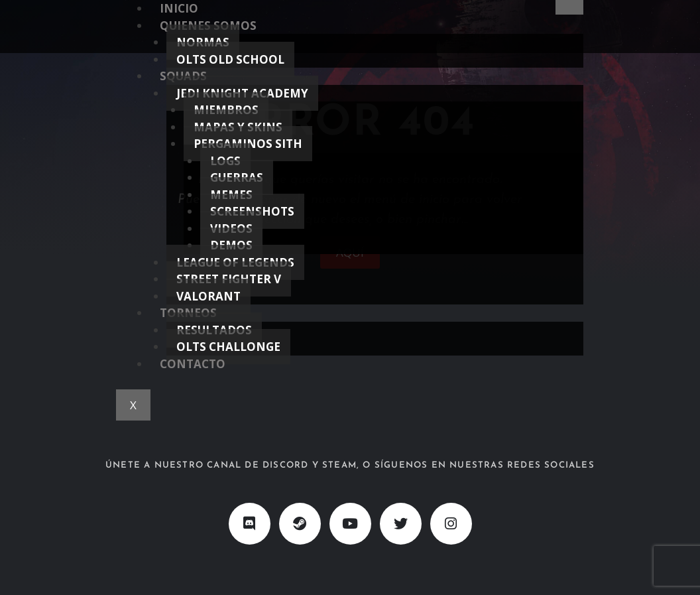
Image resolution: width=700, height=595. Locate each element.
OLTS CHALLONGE (228, 347)
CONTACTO (193, 364)
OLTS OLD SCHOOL (230, 59)
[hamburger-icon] (569, 7)
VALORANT (208, 296)
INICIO (179, 8)
